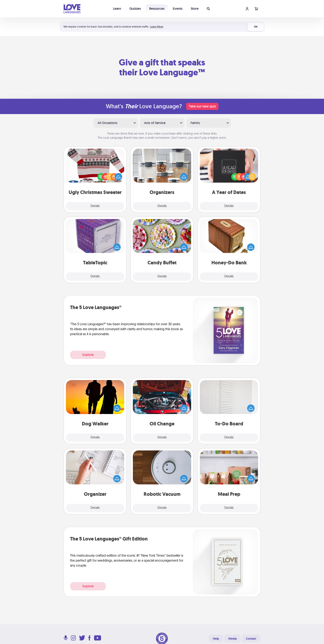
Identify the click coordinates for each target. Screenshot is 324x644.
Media (232, 639)
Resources (157, 9)
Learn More (157, 27)
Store (195, 9)
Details (95, 206)
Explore (88, 355)
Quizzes (135, 9)
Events (178, 9)
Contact (251, 639)
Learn (117, 9)
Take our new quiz (202, 106)
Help (216, 639)
